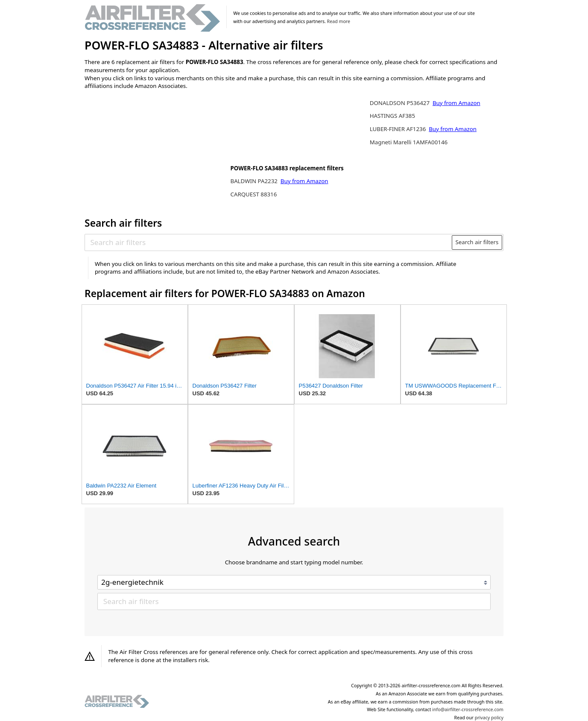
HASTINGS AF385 (392, 116)
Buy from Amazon (304, 181)
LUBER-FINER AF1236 (399, 129)
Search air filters (477, 242)
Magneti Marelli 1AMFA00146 (409, 142)
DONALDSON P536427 (401, 103)
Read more (339, 21)
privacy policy (489, 718)
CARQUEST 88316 (253, 194)
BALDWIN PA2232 (255, 181)
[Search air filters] (269, 242)
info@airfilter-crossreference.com (468, 709)
